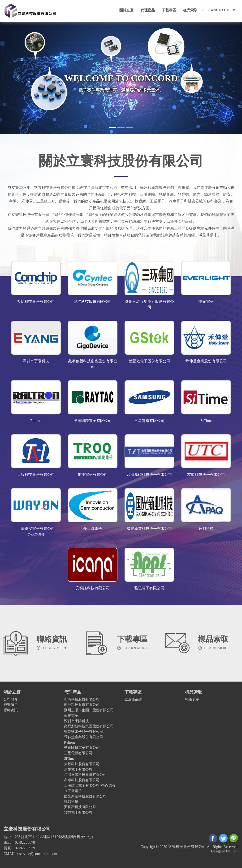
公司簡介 (11, 699)
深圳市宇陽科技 (76, 721)
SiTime (69, 758)
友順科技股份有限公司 (82, 780)
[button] (18, 77)
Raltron (69, 742)
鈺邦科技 (71, 801)
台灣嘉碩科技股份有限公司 (85, 774)
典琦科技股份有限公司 (82, 699)
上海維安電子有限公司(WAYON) (89, 785)
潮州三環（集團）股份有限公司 (89, 710)
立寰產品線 (133, 699)
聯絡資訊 (11, 710)
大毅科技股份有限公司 (82, 764)
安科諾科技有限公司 (80, 807)
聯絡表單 (192, 699)
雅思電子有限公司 (78, 812)
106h (235, 851)
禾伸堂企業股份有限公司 (84, 737)
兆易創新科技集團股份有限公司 (89, 726)
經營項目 (11, 705)
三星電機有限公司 (78, 753)
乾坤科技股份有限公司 (82, 705)
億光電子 (71, 715)
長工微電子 (73, 791)
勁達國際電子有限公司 (82, 748)
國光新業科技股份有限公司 (85, 796)
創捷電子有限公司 (78, 769)
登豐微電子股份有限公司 (84, 731)
